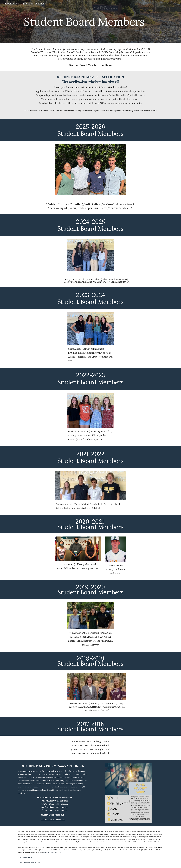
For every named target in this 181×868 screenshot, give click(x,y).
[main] (84, 22)
